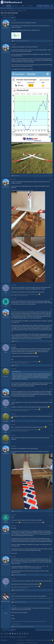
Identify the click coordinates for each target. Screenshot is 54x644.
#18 (52, 579)
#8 (52, 369)
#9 (52, 389)
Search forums (9, 8)
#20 (52, 606)
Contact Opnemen (21, 640)
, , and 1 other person (23, 626)
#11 (52, 414)
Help (44, 640)
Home (3, 6)
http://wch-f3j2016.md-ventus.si (39, 566)
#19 (52, 594)
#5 (52, 299)
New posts (3, 8)
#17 (52, 557)
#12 (52, 425)
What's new (15, 6)
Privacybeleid (39, 640)
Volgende (13, 18)
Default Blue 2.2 (5, 640)
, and (17, 511)
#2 (52, 44)
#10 (52, 400)
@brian (13, 334)
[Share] (50, 20)
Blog (12, 296)
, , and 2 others (21, 41)
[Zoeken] (52, 6)
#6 (52, 310)
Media (23, 6)
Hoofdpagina (48, 640)
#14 (52, 446)
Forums (9, 6)
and (16, 176)
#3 (52, 179)
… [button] (7, 18)
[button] (19, 6)
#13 (52, 435)
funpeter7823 (5, 15)
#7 (52, 345)
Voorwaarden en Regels (30, 640)
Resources (30, 6)
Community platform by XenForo (27, 643)
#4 (52, 285)
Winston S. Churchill (16, 624)
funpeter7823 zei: (16, 372)
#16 (52, 526)
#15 (52, 515)
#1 (52, 20)
